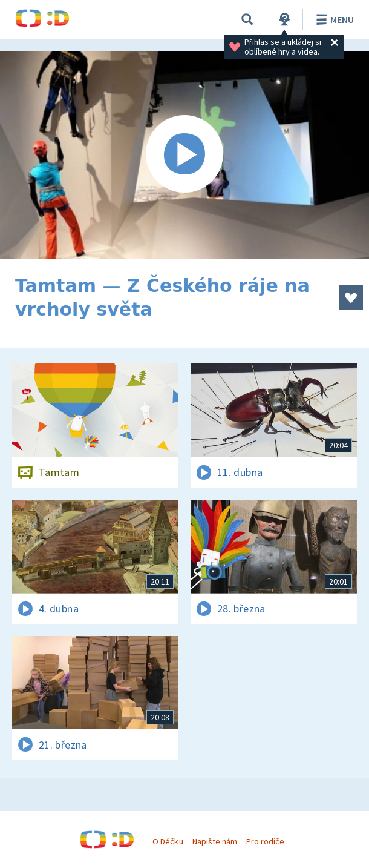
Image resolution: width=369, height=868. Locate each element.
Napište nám (215, 841)
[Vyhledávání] (247, 19)
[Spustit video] (184, 155)
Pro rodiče (265, 841)
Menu (333, 19)
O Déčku (168, 841)
